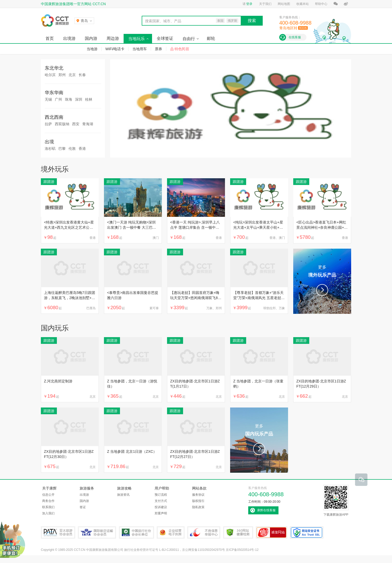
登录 (249, 4)
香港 (82, 149)
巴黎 (62, 149)
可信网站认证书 (272, 532)
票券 (159, 49)
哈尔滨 (50, 75)
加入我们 (48, 513)
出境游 (69, 38)
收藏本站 (303, 4)
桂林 (89, 99)
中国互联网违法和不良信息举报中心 (204, 532)
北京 (72, 75)
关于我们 (265, 4)
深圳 (79, 99)
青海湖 (88, 124)
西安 (76, 124)
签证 (83, 507)
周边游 (113, 38)
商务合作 (48, 501)
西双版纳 (62, 124)
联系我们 (48, 507)
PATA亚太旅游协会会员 (58, 532)
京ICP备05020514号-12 (242, 550)
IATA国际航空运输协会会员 (97, 532)
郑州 (62, 75)
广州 (58, 99)
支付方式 (161, 501)
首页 (50, 38)
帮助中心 (321, 4)
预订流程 (161, 495)
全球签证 (165, 38)
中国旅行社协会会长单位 (137, 532)
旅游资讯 (123, 495)
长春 (82, 75)
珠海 (69, 99)
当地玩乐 (137, 39)
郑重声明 (161, 513)
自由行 (189, 39)
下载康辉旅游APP (336, 501)
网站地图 (284, 4)
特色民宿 (182, 49)
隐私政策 (198, 507)
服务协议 (198, 495)
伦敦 (72, 149)
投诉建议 (161, 507)
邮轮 (211, 38)
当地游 (92, 49)
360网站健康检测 (238, 532)
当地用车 (140, 49)
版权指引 (198, 501)
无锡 (48, 99)
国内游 (91, 38)
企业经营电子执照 (171, 532)
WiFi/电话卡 (115, 49)
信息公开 (48, 495)
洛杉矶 (50, 149)
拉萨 (48, 124)
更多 (322, 272)
